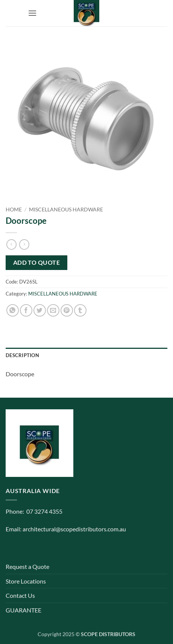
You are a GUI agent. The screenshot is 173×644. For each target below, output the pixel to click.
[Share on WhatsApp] (13, 310)
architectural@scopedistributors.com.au (74, 529)
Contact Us (20, 595)
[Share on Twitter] (40, 310)
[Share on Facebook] (26, 310)
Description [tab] (22, 355)
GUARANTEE (24, 610)
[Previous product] (24, 244)
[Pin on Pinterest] (67, 310)
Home (14, 210)
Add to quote (37, 262)
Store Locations (26, 581)
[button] (32, 13)
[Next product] (11, 244)
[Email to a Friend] (53, 310)
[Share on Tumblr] (80, 310)
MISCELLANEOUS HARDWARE (66, 210)
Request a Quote (27, 566)
